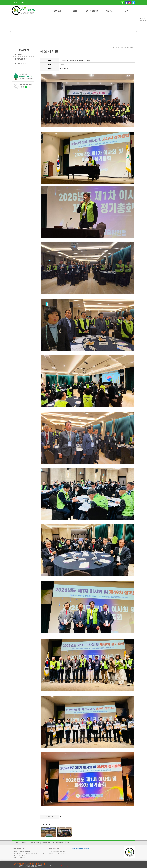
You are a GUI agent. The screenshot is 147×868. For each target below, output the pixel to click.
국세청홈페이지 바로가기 (81, 848)
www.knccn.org (63, 866)
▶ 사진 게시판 (20, 64)
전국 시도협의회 (92, 11)
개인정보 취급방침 (34, 843)
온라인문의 (59, 843)
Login (15, 2)
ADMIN (67, 843)
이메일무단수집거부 (48, 843)
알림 (127, 11)
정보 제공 (109, 11)
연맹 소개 (58, 11)
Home (16, 843)
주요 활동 (75, 11)
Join (22, 2)
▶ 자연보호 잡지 (21, 59)
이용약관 (23, 843)
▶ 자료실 (19, 54)
